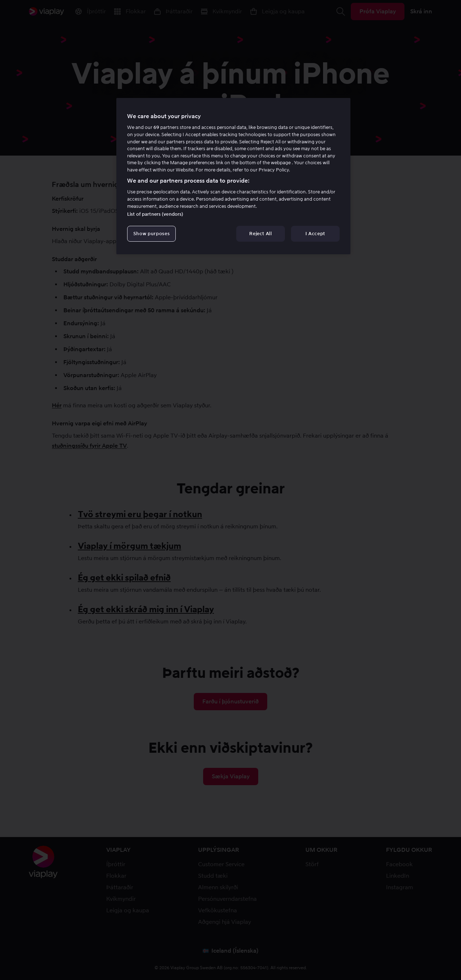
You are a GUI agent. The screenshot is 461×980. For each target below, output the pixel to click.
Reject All (261, 234)
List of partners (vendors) (155, 214)
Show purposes (151, 234)
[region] (233, 176)
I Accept (315, 234)
